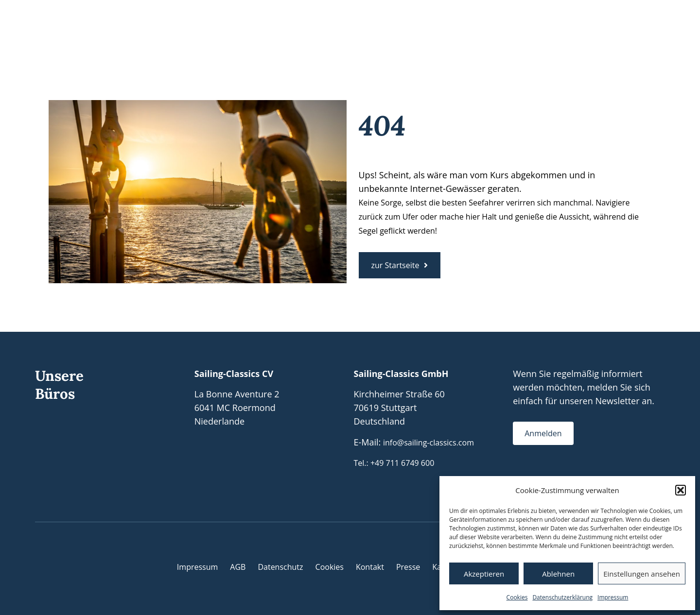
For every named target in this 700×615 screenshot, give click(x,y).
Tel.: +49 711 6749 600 (394, 463)
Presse (408, 567)
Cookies (517, 597)
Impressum (613, 597)
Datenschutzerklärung (562, 597)
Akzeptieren (484, 574)
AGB (238, 567)
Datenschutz (280, 567)
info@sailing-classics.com (429, 443)
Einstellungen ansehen (642, 574)
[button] (681, 490)
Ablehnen (558, 574)
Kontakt (370, 567)
